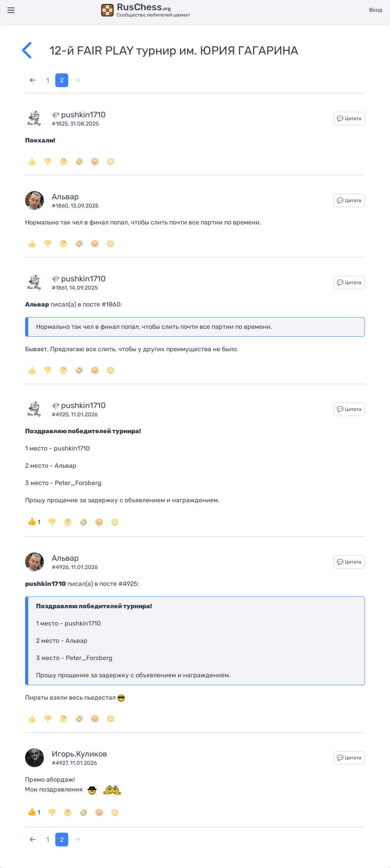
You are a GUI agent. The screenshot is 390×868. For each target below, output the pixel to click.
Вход (376, 10)
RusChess (144, 7)
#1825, (61, 124)
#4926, (61, 567)
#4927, (61, 763)
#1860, (61, 206)
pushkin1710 (83, 115)
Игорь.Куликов (79, 754)
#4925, (61, 415)
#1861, (61, 288)
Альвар (65, 197)
